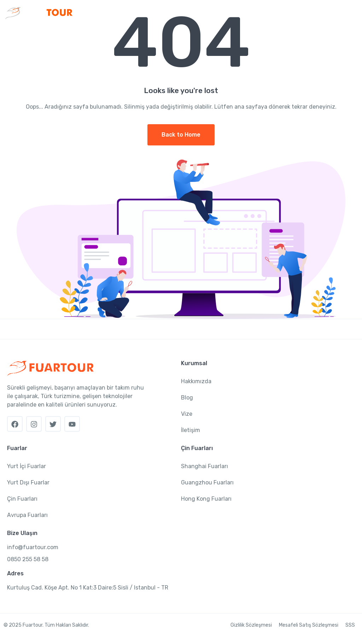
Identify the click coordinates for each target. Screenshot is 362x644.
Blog (187, 398)
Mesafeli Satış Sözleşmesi (309, 625)
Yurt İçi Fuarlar (27, 466)
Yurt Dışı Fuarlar (28, 482)
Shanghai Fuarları (205, 466)
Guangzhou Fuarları (207, 482)
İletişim (191, 430)
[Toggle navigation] (351, 13)
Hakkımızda (196, 381)
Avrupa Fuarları (27, 515)
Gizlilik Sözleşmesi (251, 625)
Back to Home (181, 135)
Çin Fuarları (22, 499)
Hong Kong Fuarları (206, 499)
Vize (187, 414)
